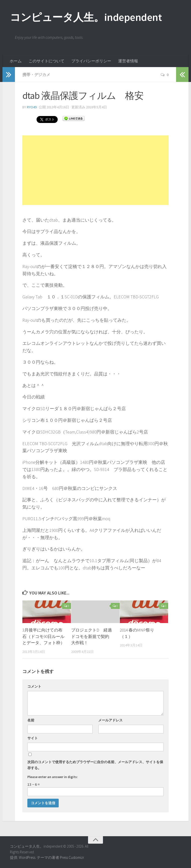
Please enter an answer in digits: (53, 777)
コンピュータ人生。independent (86, 17)
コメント (34, 686)
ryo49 (32, 107)
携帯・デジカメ (36, 75)
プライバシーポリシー (91, 61)
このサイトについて (47, 61)
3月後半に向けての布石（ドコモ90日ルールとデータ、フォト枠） (44, 637)
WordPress (27, 857)
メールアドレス (110, 720)
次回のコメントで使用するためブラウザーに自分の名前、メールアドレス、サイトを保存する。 (95, 765)
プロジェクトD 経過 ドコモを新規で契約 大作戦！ (94, 637)
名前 (31, 720)
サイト (33, 738)
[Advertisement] (95, 170)
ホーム (16, 61)
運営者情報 (128, 61)
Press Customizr (72, 857)
